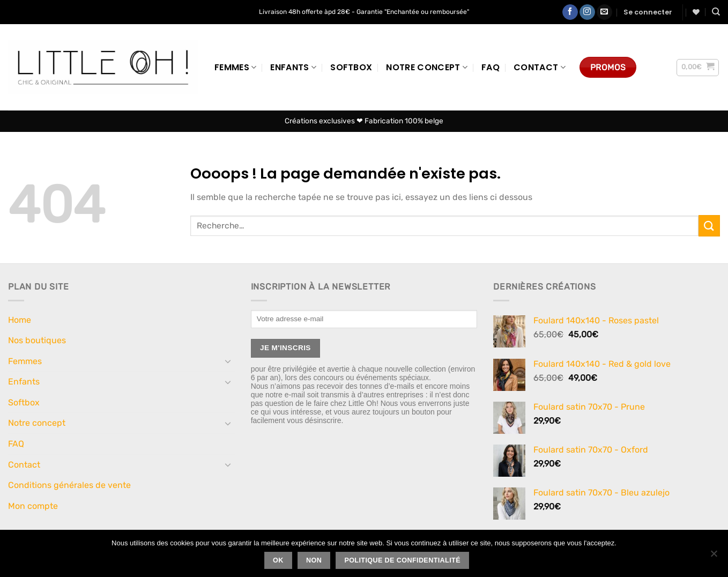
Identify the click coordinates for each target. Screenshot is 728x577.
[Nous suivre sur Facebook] (570, 12)
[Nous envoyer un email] (604, 12)
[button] (648, 12)
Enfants (293, 67)
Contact (540, 67)
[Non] (714, 557)
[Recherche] (716, 12)
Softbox (351, 67)
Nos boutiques (37, 340)
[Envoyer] (709, 225)
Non (314, 560)
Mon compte (33, 506)
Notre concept (427, 67)
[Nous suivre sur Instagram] (587, 12)
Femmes (235, 67)
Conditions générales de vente (69, 485)
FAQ (491, 67)
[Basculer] (228, 361)
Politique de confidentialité (402, 560)
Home (20, 320)
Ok (278, 560)
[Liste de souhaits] (696, 12)
